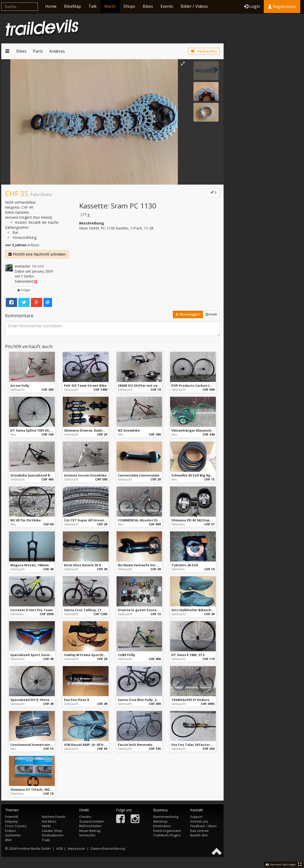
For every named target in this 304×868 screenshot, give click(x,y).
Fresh (211, 314)
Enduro (11, 831)
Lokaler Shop (52, 831)
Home (51, 6)
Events (167, 6)
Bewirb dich (199, 835)
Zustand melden (92, 821)
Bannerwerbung (166, 817)
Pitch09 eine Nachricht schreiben (37, 254)
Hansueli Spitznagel (281, 864)
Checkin (85, 817)
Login (252, 6)
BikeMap (72, 6)
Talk (93, 6)
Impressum (76, 848)
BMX (8, 840)
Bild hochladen (90, 826)
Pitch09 (38, 266)
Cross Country (16, 826)
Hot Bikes (49, 821)
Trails (46, 840)
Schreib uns (199, 821)
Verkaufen (204, 51)
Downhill (12, 817)
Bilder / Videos (194, 6)
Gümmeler (13, 835)
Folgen (24, 290)
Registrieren (282, 7)
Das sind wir (199, 831)
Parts (38, 51)
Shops (129, 6)
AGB (60, 848)
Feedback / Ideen (203, 826)
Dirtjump (11, 821)
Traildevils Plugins (167, 835)
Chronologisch (188, 314)
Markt (110, 6)
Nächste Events (54, 817)
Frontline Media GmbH (34, 848)
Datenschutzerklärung (108, 848)
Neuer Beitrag (90, 831)
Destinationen (53, 835)
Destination (162, 826)
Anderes (57, 51)
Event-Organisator (167, 831)
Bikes (148, 6)
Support (196, 817)
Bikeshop (160, 821)
